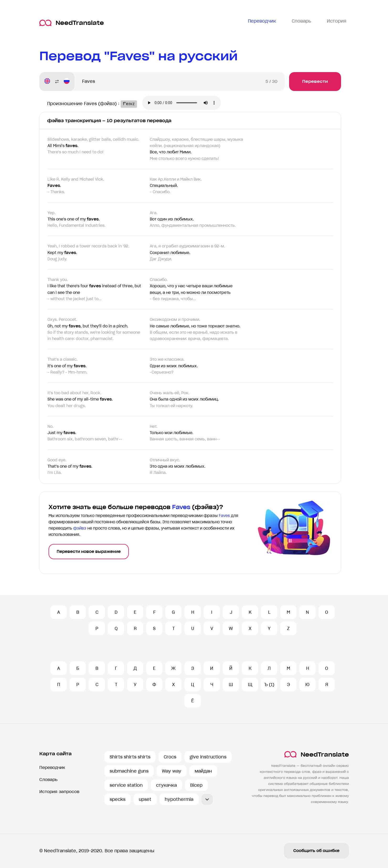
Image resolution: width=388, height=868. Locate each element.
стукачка (166, 785)
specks (118, 799)
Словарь (48, 780)
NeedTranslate (72, 23)
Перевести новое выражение (89, 552)
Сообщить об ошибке (316, 851)
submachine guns (129, 771)
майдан (203, 771)
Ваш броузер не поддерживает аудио (184, 103)
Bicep (196, 785)
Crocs (170, 757)
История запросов (59, 792)
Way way (172, 771)
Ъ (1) (269, 684)
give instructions (208, 757)
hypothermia (179, 799)
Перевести (315, 81)
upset (145, 799)
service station (126, 785)
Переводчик (52, 767)
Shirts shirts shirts (130, 757)
